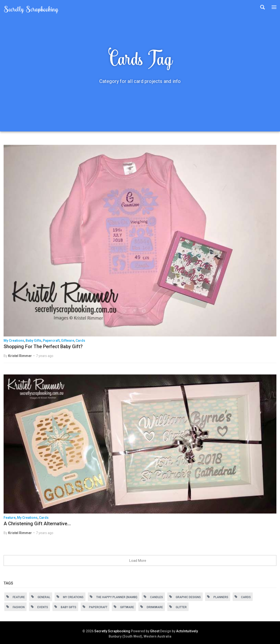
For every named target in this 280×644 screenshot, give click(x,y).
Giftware (68, 341)
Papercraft (51, 341)
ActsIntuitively (187, 631)
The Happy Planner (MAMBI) (117, 597)
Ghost (155, 631)
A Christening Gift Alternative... (37, 524)
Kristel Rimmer (20, 356)
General (44, 597)
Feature (10, 518)
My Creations (14, 341)
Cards (80, 341)
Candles (157, 597)
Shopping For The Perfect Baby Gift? (43, 346)
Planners (221, 597)
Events (43, 607)
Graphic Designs (188, 597)
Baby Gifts (34, 341)
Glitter (181, 607)
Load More (140, 561)
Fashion (19, 607)
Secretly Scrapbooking (31, 8)
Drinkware (155, 607)
